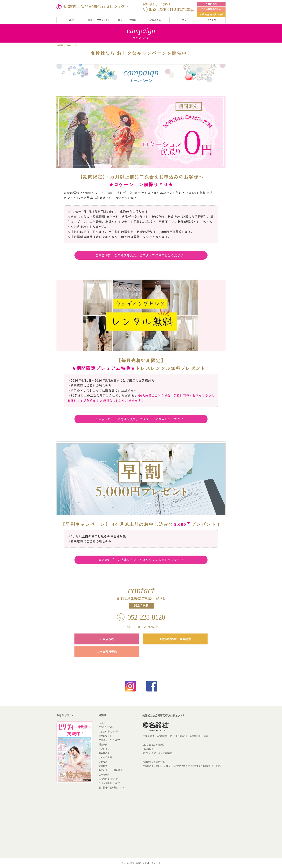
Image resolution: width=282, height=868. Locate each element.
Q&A (184, 20)
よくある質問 (105, 757)
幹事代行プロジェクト (99, 20)
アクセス (212, 20)
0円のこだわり (106, 727)
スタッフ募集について (110, 783)
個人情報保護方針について (112, 788)
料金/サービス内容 (127, 20)
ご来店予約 (211, 4)
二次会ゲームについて (110, 740)
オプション (104, 749)
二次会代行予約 (107, 652)
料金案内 (103, 744)
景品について (105, 736)
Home (102, 723)
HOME (71, 20)
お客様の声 (155, 20)
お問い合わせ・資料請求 (211, 15)
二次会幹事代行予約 (211, 9)
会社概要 (103, 766)
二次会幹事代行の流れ (110, 732)
